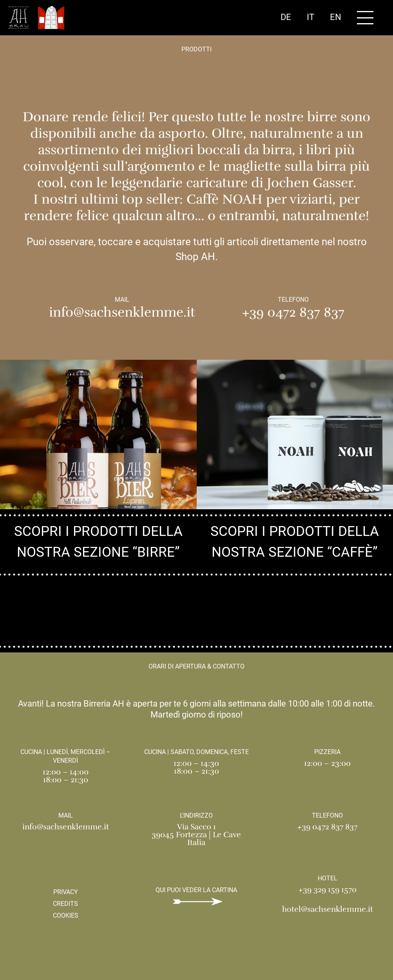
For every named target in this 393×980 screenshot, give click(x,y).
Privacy (66, 892)
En (336, 17)
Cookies (66, 915)
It (311, 17)
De (286, 17)
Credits (65, 904)
